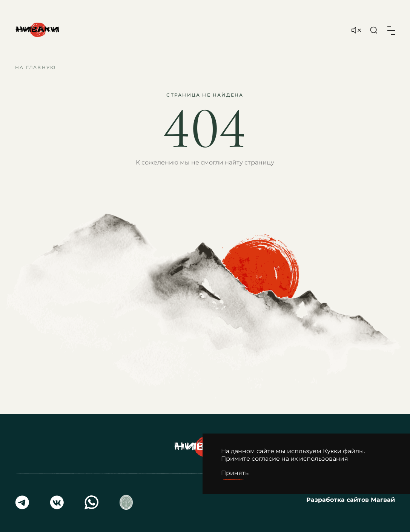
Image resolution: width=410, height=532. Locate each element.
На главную (35, 67)
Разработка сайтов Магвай (351, 500)
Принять (235, 473)
